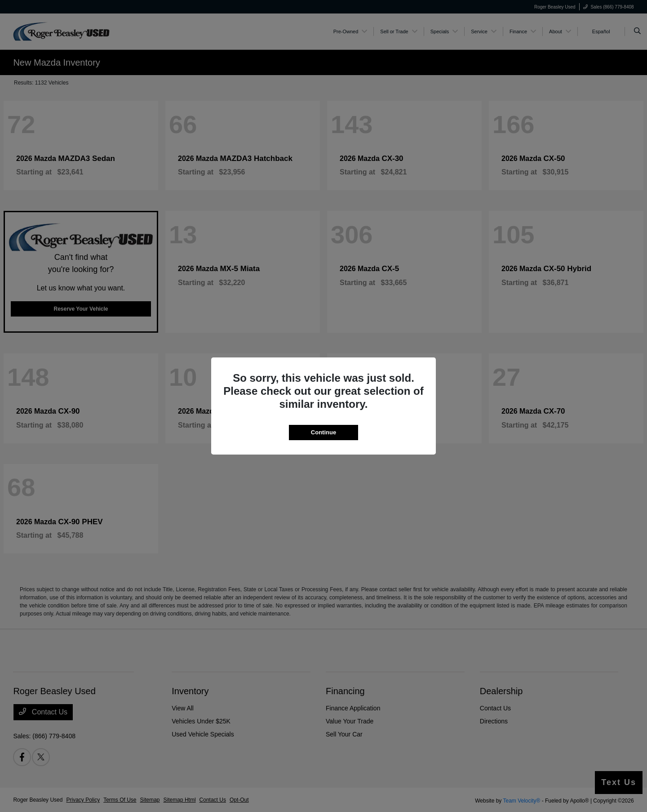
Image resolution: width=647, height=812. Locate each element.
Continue (323, 432)
